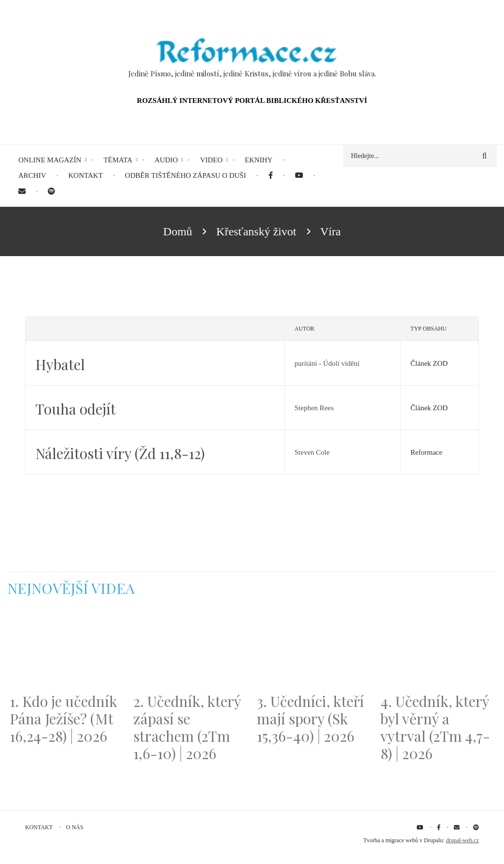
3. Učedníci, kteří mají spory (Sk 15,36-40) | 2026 (310, 719)
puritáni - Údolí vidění (327, 363)
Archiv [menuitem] (32, 175)
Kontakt (39, 827)
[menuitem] (271, 176)
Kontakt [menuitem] (86, 175)
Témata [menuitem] (118, 160)
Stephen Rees (314, 408)
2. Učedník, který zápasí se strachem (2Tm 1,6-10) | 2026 (187, 727)
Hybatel (60, 364)
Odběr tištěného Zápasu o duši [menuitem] (186, 175)
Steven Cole (312, 452)
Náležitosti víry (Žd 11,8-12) (120, 453)
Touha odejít (76, 409)
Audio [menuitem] (166, 160)
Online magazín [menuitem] (50, 160)
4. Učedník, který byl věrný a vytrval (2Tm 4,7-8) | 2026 (435, 727)
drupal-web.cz (462, 840)
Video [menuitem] (211, 160)
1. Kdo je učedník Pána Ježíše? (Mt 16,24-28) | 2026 (63, 719)
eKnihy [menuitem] (259, 160)
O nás (75, 827)
